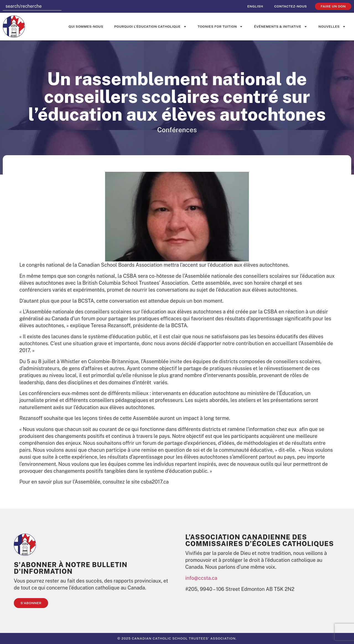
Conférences (177, 130)
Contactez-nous (290, 6)
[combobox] (32, 6)
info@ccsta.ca (201, 578)
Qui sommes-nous (86, 27)
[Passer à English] (255, 6)
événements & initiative (281, 27)
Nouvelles (332, 27)
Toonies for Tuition (220, 27)
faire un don (333, 6)
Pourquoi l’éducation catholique (150, 27)
